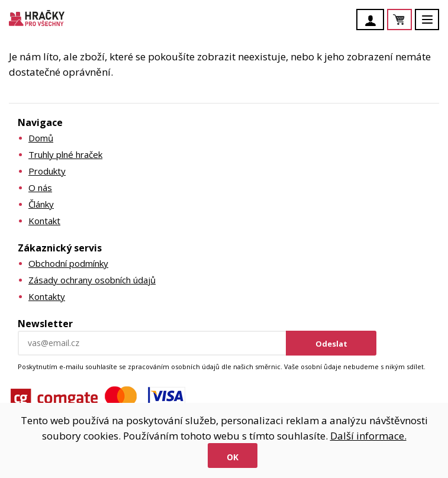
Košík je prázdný (411, 20)
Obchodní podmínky (68, 263)
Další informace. (368, 436)
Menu (434, 25)
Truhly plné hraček (65, 154)
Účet (373, 21)
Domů (41, 138)
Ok (233, 457)
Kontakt (44, 221)
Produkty (47, 171)
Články (41, 204)
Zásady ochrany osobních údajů (92, 280)
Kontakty (47, 296)
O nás (40, 188)
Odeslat (331, 344)
